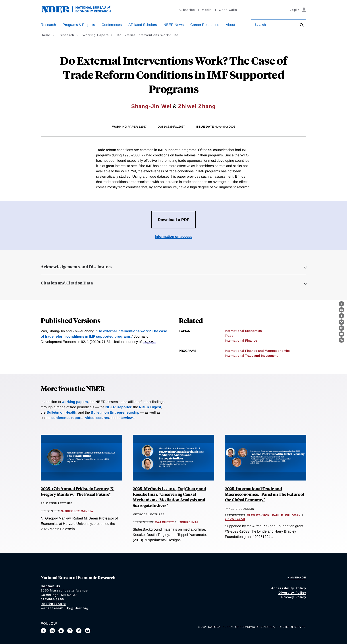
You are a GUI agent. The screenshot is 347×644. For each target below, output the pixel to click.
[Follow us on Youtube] (88, 631)
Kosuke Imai (188, 522)
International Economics (243, 331)
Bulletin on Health (61, 412)
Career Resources (205, 25)
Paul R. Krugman (286, 515)
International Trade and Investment (251, 356)
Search (260, 25)
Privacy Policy (294, 597)
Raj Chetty (164, 522)
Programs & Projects (79, 25)
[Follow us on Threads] (70, 631)
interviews (126, 418)
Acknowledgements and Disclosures (76, 267)
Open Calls (228, 10)
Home (45, 35)
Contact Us (51, 586)
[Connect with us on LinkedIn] (52, 631)
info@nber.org (53, 604)
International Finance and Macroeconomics (258, 351)
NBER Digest (150, 407)
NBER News (174, 25)
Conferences (112, 25)
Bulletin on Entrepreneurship (115, 412)
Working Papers (96, 35)
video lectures (97, 418)
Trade (229, 336)
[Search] (302, 26)
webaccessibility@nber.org (65, 608)
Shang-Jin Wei (151, 106)
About (230, 25)
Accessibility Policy (289, 588)
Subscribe (187, 10)
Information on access (174, 236)
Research (48, 25)
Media (207, 10)
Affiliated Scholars (143, 25)
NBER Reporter (118, 407)
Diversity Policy (292, 593)
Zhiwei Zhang (197, 106)
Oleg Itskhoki (259, 515)
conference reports (67, 418)
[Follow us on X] (43, 631)
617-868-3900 (52, 599)
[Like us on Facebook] (79, 631)
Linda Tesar (235, 519)
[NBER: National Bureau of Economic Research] (80, 12)
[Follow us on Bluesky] (61, 631)
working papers (75, 402)
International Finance (241, 340)
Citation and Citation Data (67, 283)
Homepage (297, 578)
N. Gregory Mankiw (77, 511)
